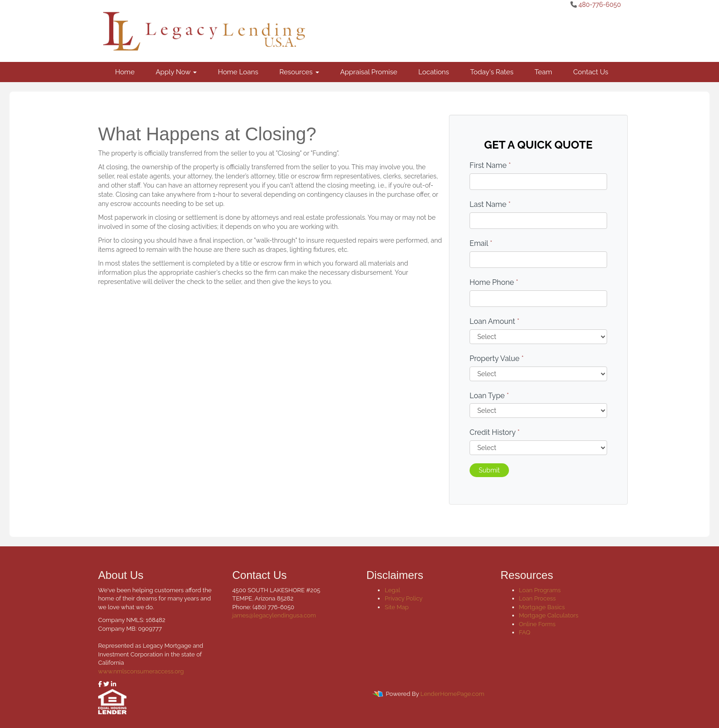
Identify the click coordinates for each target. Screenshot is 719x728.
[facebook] (100, 684)
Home (125, 72)
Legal (393, 590)
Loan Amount (495, 321)
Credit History (495, 432)
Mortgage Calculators (549, 615)
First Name (490, 165)
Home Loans (238, 72)
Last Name (490, 204)
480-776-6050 (600, 5)
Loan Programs (540, 590)
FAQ (525, 632)
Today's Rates (492, 72)
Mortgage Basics (542, 607)
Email (481, 243)
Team (543, 72)
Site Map (397, 607)
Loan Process (538, 598)
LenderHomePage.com (452, 694)
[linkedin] (113, 684)
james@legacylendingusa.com (274, 615)
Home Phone (494, 282)
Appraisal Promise (369, 72)
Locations (434, 72)
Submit (489, 470)
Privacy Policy (404, 598)
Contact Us (591, 72)
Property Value (497, 358)
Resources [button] (299, 72)
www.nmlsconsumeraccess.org (141, 671)
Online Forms (537, 624)
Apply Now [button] (176, 72)
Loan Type (489, 396)
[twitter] (106, 684)
